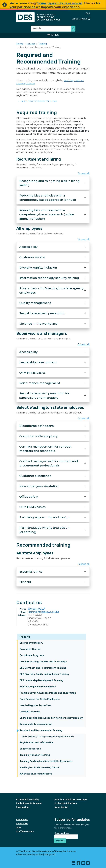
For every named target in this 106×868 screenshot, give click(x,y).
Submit (60, 841)
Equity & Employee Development (38, 687)
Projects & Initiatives (66, 803)
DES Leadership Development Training (41, 680)
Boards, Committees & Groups (71, 799)
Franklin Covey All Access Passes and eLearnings (48, 693)
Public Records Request (29, 803)
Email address (62, 833)
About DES (22, 820)
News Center (61, 807)
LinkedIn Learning (30, 712)
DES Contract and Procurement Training (43, 668)
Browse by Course (30, 649)
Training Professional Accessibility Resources (46, 761)
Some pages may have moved (60, 3)
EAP (88, 13)
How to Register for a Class (36, 705)
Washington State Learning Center (40, 767)
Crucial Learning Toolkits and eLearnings (43, 662)
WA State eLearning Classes (36, 774)
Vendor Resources (30, 749)
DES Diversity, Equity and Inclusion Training (44, 674)
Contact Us (22, 824)
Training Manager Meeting (35, 755)
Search (74, 29)
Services (31, 44)
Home (20, 44)
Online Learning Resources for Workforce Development (52, 718)
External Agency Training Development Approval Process (48, 736)
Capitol (81, 19)
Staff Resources (25, 831)
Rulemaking (22, 807)
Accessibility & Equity (28, 799)
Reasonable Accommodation (36, 724)
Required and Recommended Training (41, 730)
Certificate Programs (32, 655)
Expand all (84, 173)
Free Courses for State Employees (40, 699)
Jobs (19, 827)
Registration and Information (37, 742)
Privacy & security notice (29, 854)
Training (25, 637)
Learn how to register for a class (39, 101)
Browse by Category (31, 643)
